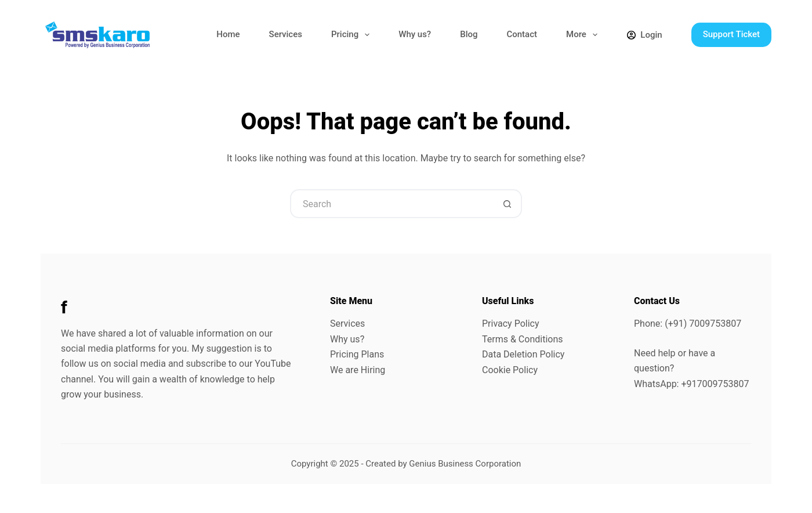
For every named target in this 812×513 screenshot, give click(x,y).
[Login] (644, 35)
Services (286, 34)
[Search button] (507, 204)
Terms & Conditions (523, 339)
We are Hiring (358, 370)
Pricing (353, 35)
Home (228, 34)
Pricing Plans (357, 354)
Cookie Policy (510, 370)
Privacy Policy (511, 324)
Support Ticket (731, 34)
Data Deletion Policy (523, 354)
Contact (522, 34)
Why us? (415, 34)
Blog (469, 34)
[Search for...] (391, 204)
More (584, 35)
